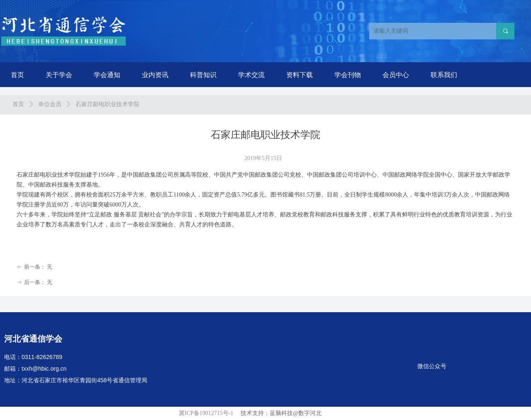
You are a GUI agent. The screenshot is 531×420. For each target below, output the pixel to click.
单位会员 (50, 104)
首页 (18, 104)
